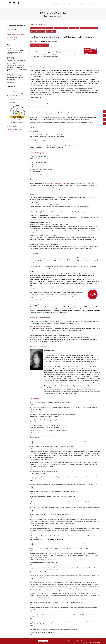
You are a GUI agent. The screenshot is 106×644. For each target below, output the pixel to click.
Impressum (9, 641)
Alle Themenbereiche (14, 37)
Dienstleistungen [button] (74, 4)
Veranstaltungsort (61, 28)
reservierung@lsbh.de (52, 187)
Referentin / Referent (38, 31)
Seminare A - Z (12, 40)
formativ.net (97, 642)
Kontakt (98, 4)
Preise (49, 28)
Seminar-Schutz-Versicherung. (66, 296)
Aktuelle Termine (13, 29)
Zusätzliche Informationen (89, 28)
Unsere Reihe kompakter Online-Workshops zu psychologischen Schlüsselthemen (15, 52)
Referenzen (51, 31)
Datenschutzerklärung (20, 641)
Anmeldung (74, 28)
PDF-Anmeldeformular (39, 45)
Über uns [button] (91, 4)
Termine (83, 4)
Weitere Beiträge (12, 83)
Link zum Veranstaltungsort (38, 175)
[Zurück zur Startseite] (12, 4)
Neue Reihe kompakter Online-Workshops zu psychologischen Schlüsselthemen (15, 78)
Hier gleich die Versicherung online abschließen (42, 300)
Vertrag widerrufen (43, 641)
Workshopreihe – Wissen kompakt (17, 35)
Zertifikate (11, 32)
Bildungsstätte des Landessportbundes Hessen (57, 183)
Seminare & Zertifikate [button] (60, 4)
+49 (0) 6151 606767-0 (14, 129)
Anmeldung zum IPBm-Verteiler (16, 99)
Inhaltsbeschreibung (37, 28)
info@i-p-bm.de (12, 127)
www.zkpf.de (90, 123)
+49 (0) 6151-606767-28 (15, 132)
